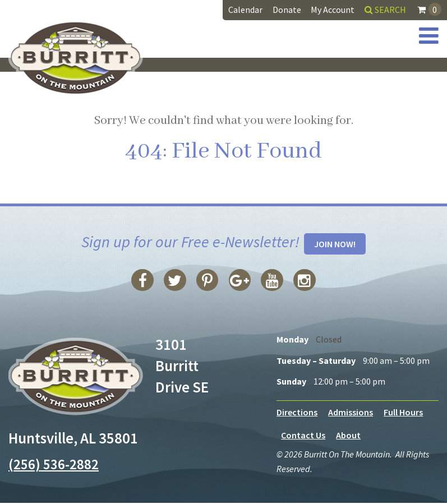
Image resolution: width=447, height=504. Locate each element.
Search (385, 10)
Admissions (351, 413)
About (348, 436)
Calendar (245, 10)
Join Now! (335, 244)
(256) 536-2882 (56, 465)
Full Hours (403, 413)
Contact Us (303, 436)
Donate (287, 10)
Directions (297, 413)
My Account (333, 10)
